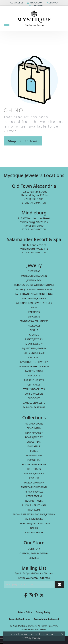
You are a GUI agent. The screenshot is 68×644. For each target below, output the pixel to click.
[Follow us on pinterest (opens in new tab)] (36, 595)
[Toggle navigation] (7, 26)
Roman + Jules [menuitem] (34, 501)
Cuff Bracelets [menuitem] (34, 394)
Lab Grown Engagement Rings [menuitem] (34, 294)
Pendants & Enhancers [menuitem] (34, 321)
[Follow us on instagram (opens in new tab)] (31, 595)
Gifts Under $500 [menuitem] (34, 353)
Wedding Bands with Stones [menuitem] (34, 303)
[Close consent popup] (62, 634)
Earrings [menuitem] (34, 312)
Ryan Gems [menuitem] (34, 510)
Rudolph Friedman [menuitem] (34, 505)
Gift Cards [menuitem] (34, 385)
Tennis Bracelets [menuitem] (34, 389)
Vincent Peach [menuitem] (34, 532)
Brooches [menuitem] (34, 398)
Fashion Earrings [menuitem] (34, 407)
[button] (17, 3)
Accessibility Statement (46, 619)
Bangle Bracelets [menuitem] (34, 403)
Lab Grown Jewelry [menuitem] (34, 298)
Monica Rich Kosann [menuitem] (34, 487)
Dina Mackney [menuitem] (34, 433)
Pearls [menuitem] (34, 330)
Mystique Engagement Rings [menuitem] (34, 289)
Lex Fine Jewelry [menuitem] (34, 473)
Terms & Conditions (19, 619)
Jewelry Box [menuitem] (34, 280)
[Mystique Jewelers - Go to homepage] (34, 18)
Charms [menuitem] (34, 335)
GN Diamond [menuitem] (34, 455)
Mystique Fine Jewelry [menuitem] (34, 362)
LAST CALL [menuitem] (34, 357)
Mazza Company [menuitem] (34, 483)
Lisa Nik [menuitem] (34, 478)
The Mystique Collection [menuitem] (34, 523)
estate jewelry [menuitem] (34, 339)
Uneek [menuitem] (34, 528)
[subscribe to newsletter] (59, 584)
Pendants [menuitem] (34, 376)
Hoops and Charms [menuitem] (34, 464)
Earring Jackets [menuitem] (34, 380)
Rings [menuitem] (34, 307)
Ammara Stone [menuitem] (34, 424)
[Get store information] (34, 203)
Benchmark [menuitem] (34, 428)
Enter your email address (34, 578)
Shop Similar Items (23, 141)
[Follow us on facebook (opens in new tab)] (26, 595)
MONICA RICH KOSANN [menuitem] (34, 276)
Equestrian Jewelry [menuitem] (34, 348)
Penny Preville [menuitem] (34, 492)
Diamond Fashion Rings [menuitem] (34, 366)
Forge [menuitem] (34, 451)
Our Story (34, 549)
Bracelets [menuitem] (34, 317)
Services (34, 558)
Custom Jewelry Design (34, 553)
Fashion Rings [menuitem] (34, 371)
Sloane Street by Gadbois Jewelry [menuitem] (34, 514)
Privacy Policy (43, 612)
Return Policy (25, 612)
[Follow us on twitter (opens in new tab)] (42, 595)
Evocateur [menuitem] (34, 446)
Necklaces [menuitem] (34, 326)
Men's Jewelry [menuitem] (34, 344)
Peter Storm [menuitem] (34, 496)
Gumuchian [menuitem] (34, 460)
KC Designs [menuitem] (34, 469)
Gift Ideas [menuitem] (34, 271)
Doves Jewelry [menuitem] (34, 437)
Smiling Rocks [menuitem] (34, 519)
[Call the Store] (34, 199)
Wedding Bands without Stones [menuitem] (34, 285)
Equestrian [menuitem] (34, 442)
